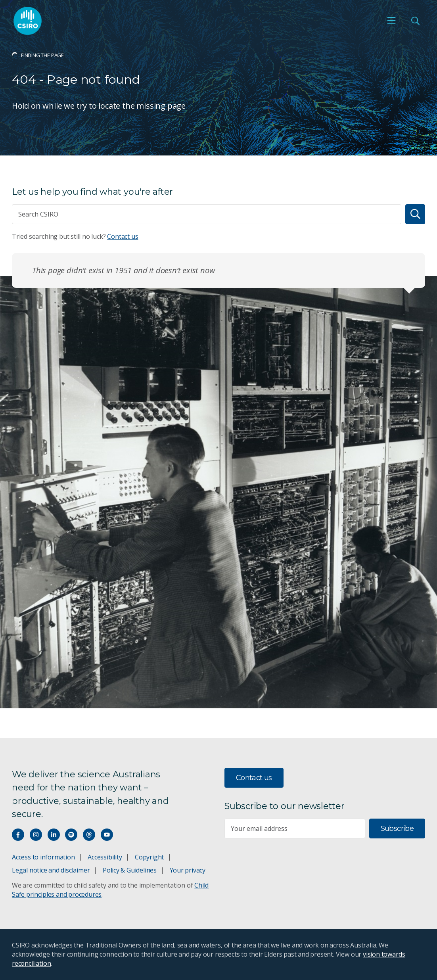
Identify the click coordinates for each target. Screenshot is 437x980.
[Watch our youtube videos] (107, 835)
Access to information (43, 857)
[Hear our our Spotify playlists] (71, 835)
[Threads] (89, 835)
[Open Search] (415, 21)
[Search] (415, 214)
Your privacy (188, 870)
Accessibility (105, 857)
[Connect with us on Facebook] (18, 835)
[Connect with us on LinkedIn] (54, 835)
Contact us (123, 236)
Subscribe (397, 828)
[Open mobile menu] (391, 21)
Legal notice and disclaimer (51, 870)
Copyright (149, 857)
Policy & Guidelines (130, 870)
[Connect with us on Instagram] (36, 835)
